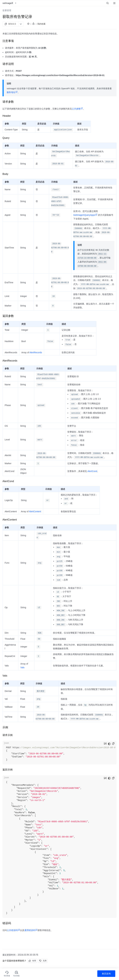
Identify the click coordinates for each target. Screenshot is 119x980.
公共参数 (77, 109)
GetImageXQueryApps (85, 215)
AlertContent (35, 511)
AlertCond (92, 471)
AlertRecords (36, 352)
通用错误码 (31, 930)
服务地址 (12, 92)
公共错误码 (13, 930)
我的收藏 (41, 24)
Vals (22, 667)
